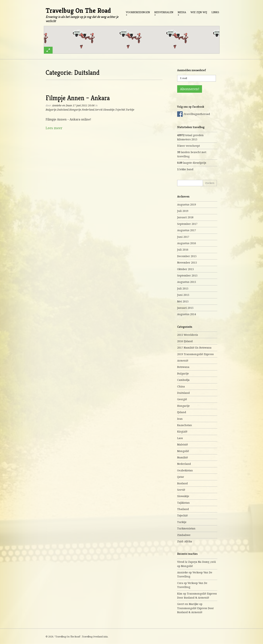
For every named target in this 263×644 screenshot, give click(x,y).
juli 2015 (183, 289)
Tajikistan (183, 503)
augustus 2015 (187, 282)
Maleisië (183, 445)
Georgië (182, 399)
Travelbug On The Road (78, 10)
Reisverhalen (164, 14)
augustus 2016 (187, 243)
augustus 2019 (187, 205)
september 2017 (187, 224)
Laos (180, 438)
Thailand (183, 509)
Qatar (181, 477)
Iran (180, 419)
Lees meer (54, 128)
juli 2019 (183, 211)
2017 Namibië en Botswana (194, 348)
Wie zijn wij (199, 12)
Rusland (182, 483)
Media (182, 14)
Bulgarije (51, 110)
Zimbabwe (184, 535)
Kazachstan (185, 425)
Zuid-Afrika (185, 541)
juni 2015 (183, 295)
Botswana (183, 367)
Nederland (88, 110)
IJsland (182, 412)
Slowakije (109, 110)
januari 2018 (185, 217)
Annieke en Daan (62, 105)
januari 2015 (185, 308)
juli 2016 (183, 250)
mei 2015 (183, 301)
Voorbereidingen (138, 14)
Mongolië (183, 451)
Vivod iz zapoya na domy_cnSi (197, 562)
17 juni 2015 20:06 (84, 105)
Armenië (183, 361)
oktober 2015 (185, 269)
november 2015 (187, 263)
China (181, 387)
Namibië (183, 457)
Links (215, 12)
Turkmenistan (186, 528)
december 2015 (187, 256)
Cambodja (183, 380)
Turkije (130, 110)
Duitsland (63, 110)
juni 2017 (183, 237)
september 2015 (187, 276)
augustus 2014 (187, 314)
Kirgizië (182, 432)
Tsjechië (120, 110)
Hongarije (75, 110)
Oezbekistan (185, 470)
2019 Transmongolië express (195, 354)
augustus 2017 (187, 230)
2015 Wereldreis (188, 335)
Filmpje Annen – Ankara (78, 98)
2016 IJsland (185, 341)
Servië (99, 110)
